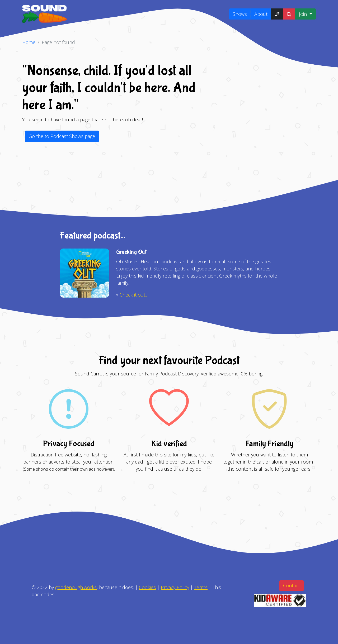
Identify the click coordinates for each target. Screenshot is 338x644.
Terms (201, 587)
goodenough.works (76, 587)
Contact (291, 585)
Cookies (147, 587)
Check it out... (134, 295)
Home (29, 42)
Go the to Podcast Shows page (62, 136)
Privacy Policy (175, 587)
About (261, 14)
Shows (240, 14)
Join (304, 14)
